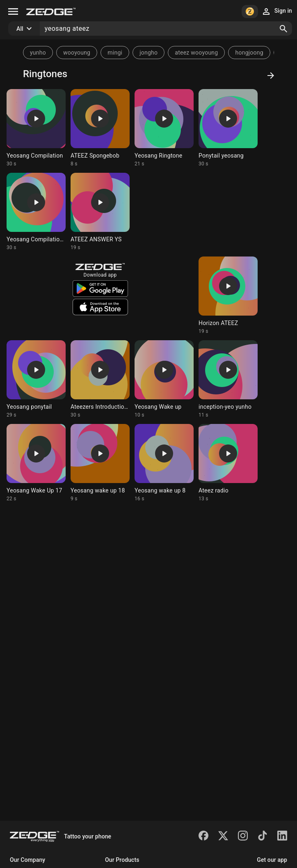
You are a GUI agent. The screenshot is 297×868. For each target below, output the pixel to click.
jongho (148, 53)
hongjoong (249, 53)
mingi (115, 53)
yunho (38, 53)
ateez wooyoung (196, 53)
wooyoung (77, 53)
